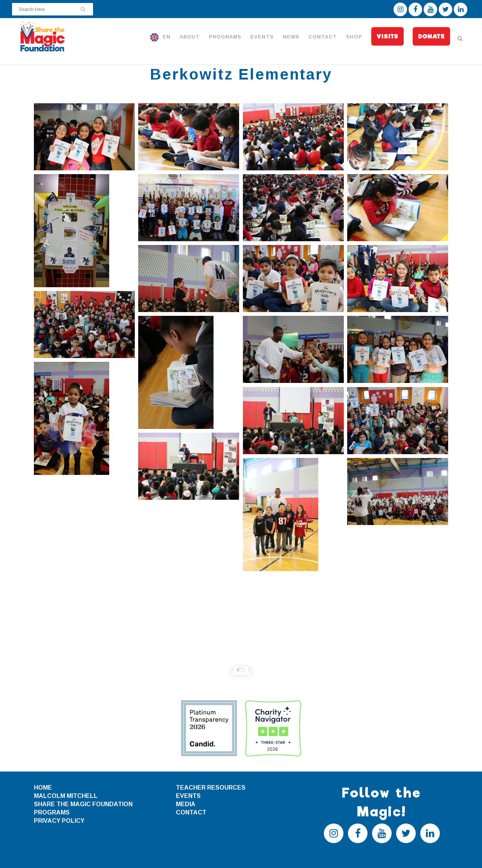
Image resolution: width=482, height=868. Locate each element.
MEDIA (186, 804)
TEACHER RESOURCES (211, 788)
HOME (43, 788)
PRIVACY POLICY (59, 821)
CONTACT (191, 812)
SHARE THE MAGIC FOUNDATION (83, 804)
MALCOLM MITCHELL (66, 796)
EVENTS (188, 796)
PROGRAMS (52, 812)
